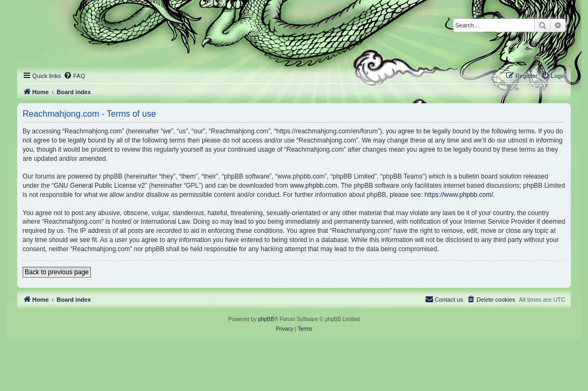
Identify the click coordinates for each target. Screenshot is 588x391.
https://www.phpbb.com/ (459, 195)
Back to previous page (57, 272)
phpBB (266, 319)
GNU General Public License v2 (99, 186)
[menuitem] (74, 76)
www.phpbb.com (314, 186)
